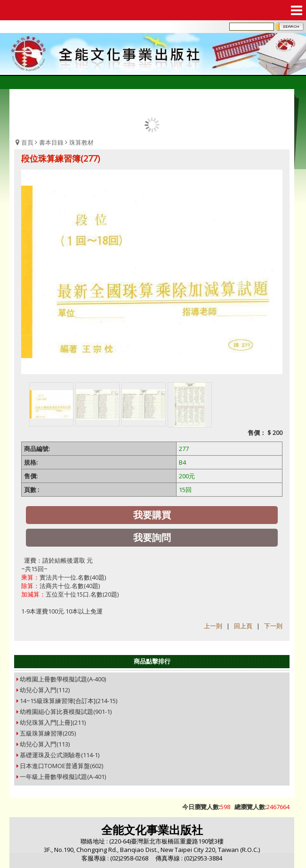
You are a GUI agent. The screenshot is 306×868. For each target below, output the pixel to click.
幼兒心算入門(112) (45, 690)
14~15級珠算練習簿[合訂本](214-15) (68, 701)
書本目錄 (51, 142)
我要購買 (152, 515)
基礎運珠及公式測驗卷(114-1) (60, 755)
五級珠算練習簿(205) (48, 733)
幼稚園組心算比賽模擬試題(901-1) (66, 712)
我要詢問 (152, 537)
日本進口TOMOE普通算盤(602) (61, 766)
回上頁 (243, 626)
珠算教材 (81, 142)
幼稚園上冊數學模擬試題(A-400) (63, 679)
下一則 (273, 626)
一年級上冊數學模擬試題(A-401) (63, 777)
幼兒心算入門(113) (45, 744)
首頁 (27, 142)
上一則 (213, 626)
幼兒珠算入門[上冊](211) (53, 722)
